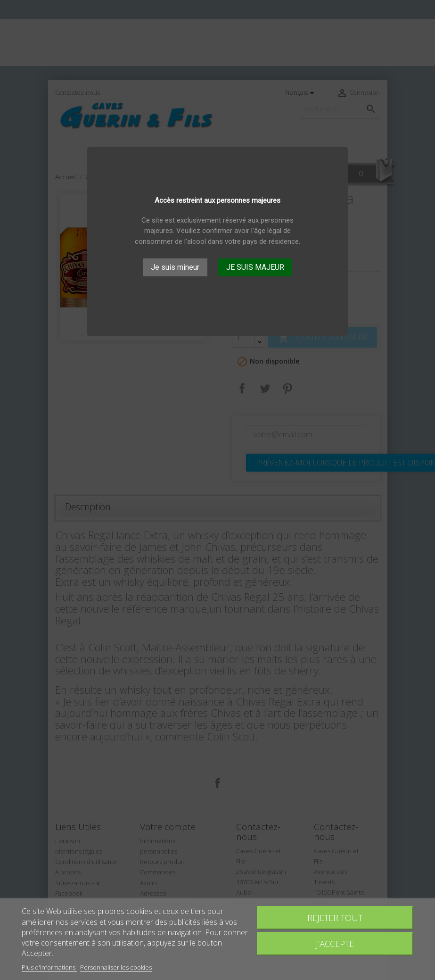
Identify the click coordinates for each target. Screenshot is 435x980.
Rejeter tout (335, 918)
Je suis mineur (175, 267)
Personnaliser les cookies (116, 967)
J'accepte (335, 943)
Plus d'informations (49, 967)
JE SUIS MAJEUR (255, 267)
